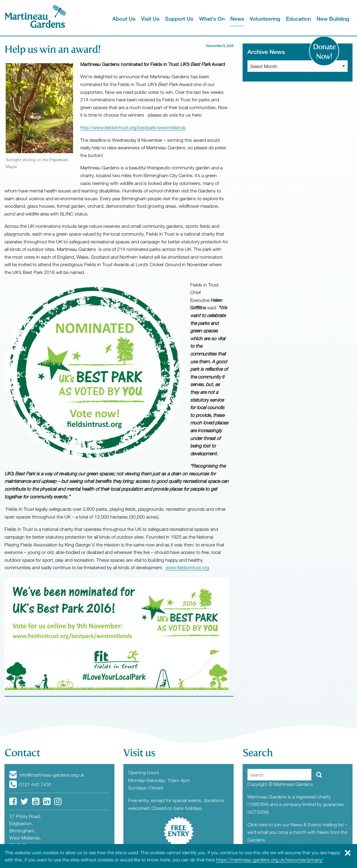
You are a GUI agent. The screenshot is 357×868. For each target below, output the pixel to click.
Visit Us (150, 19)
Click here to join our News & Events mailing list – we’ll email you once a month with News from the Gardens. (297, 832)
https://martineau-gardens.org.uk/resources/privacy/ (270, 860)
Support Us (179, 19)
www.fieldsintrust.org (187, 567)
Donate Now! (324, 52)
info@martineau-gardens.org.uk (47, 775)
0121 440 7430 (30, 784)
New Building (333, 19)
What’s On (212, 19)
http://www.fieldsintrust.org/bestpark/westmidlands (133, 127)
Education (298, 19)
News (237, 19)
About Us (124, 19)
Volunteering (265, 19)
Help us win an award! (52, 49)
